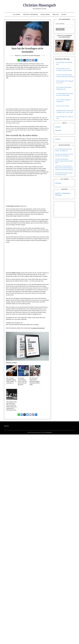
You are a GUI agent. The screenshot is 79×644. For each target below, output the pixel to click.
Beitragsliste (58, 130)
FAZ (40, 146)
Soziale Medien (45, 14)
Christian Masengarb (39, 5)
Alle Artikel (17, 14)
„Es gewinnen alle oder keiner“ (38, 328)
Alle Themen (58, 183)
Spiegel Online (17, 147)
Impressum (58, 139)
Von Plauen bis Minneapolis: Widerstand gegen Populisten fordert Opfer (64, 161)
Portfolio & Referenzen (30, 14)
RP (12, 147)
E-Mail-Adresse (60, 24)
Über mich (56, 14)
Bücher (64, 14)
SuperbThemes (49, 432)
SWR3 (37, 146)
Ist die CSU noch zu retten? (63, 106)
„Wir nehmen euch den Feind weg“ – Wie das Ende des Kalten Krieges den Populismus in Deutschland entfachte (64, 168)
